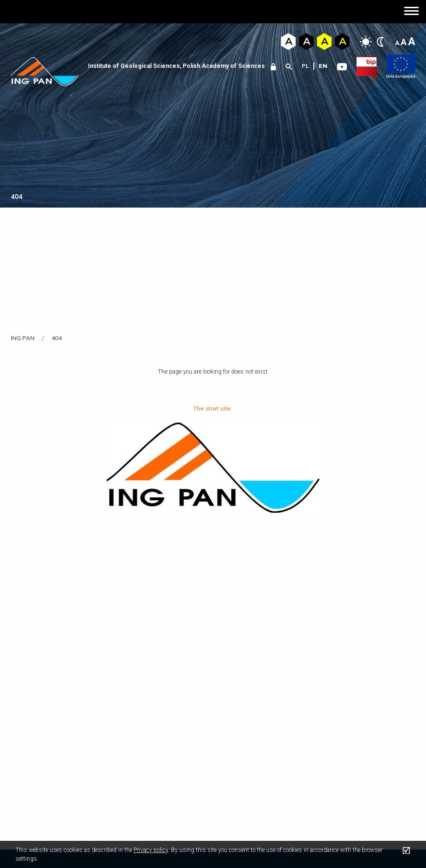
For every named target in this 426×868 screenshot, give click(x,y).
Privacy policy (151, 850)
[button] (411, 12)
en (323, 66)
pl (305, 66)
